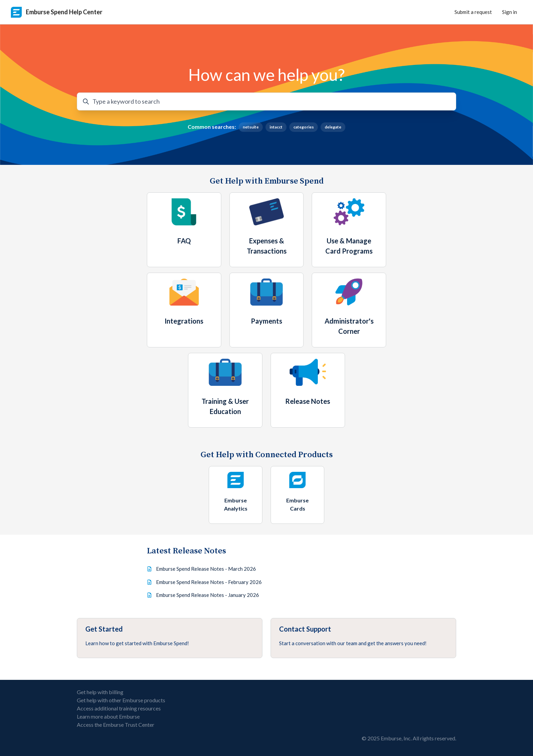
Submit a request (473, 12)
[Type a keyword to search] (266, 101)
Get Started (104, 629)
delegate (333, 127)
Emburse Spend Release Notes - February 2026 (209, 582)
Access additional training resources (119, 708)
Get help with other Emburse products (121, 700)
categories (304, 127)
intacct (276, 127)
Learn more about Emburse (108, 716)
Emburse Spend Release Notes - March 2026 (206, 569)
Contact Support (305, 629)
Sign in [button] (510, 12)
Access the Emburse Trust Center (116, 725)
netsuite (251, 127)
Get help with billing (100, 692)
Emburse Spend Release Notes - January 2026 (208, 595)
